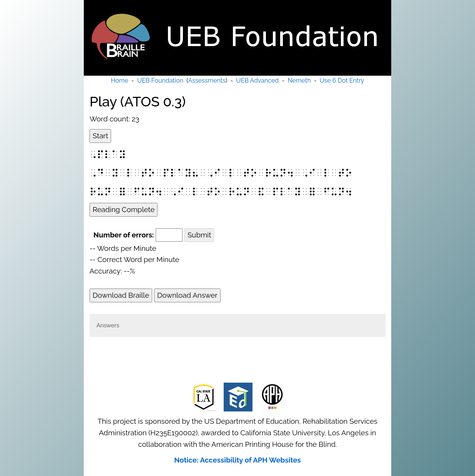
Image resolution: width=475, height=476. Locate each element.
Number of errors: (124, 235)
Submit (199, 235)
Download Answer (187, 295)
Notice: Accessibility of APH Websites (237, 460)
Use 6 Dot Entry (342, 80)
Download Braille (121, 295)
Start (100, 136)
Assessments (207, 80)
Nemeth (299, 80)
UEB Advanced (257, 80)
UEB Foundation (160, 80)
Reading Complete (124, 209)
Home (120, 80)
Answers (108, 325)
